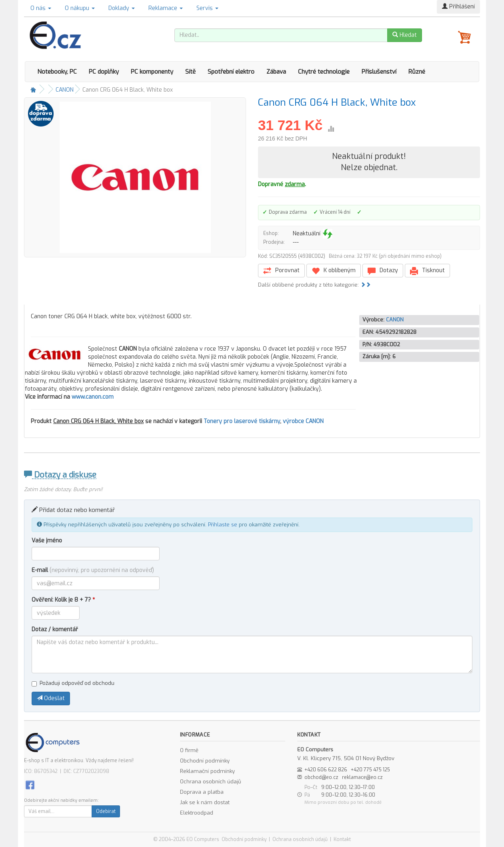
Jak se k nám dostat (205, 802)
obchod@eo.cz (321, 777)
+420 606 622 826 (326, 770)
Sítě (190, 72)
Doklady (122, 8)
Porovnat (281, 271)
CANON (65, 90)
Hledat (405, 35)
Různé (417, 72)
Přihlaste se (223, 525)
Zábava (276, 72)
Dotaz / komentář (55, 629)
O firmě (189, 750)
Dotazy (383, 271)
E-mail (93, 570)
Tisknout (427, 271)
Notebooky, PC (57, 72)
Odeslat (51, 698)
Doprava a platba (202, 792)
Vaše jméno (47, 541)
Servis (207, 8)
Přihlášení (458, 7)
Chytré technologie (324, 72)
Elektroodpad (197, 813)
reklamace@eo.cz (362, 777)
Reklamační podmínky (207, 771)
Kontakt (342, 839)
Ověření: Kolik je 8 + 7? (63, 600)
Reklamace (166, 8)
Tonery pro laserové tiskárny (242, 421)
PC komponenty (152, 72)
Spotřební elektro (231, 72)
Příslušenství (379, 72)
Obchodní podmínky (205, 761)
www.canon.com (93, 397)
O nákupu (80, 8)
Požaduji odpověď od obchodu (73, 683)
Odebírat (106, 811)
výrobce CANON (303, 421)
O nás (41, 8)
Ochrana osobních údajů (211, 782)
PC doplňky (104, 72)
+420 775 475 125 (370, 770)
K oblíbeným (334, 271)
